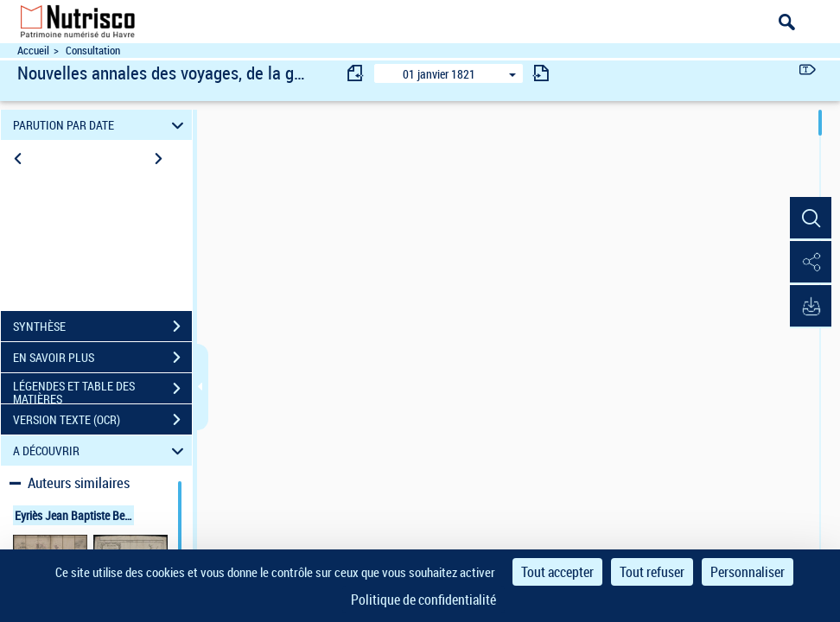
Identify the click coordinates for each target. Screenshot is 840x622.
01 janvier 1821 (439, 74)
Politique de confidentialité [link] (423, 600)
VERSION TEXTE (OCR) (102, 420)
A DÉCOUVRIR (101, 451)
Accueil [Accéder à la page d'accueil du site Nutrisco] (33, 51)
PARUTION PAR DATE (101, 125)
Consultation (93, 51)
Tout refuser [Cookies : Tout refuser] (652, 572)
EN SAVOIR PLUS (102, 358)
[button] (810, 219)
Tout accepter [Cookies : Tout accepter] (557, 572)
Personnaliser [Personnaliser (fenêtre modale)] (748, 572)
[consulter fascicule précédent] (356, 73)
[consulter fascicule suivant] (541, 73)
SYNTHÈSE (102, 327)
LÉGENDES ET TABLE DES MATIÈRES (102, 390)
